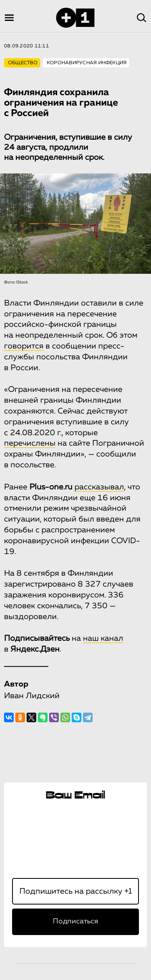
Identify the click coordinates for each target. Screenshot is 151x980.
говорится (24, 346)
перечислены (30, 443)
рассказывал (99, 487)
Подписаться (75, 921)
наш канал (103, 638)
